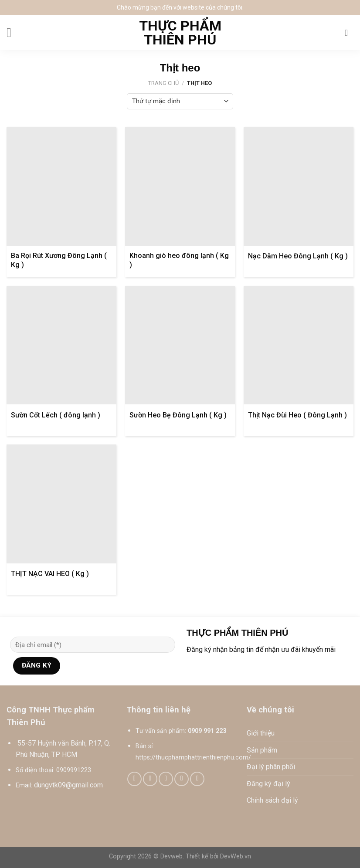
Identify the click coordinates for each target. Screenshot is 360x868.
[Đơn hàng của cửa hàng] (180, 102)
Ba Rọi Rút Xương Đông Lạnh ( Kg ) (59, 260)
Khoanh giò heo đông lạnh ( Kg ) (179, 260)
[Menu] (13, 33)
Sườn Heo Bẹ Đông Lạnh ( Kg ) (178, 415)
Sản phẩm (262, 750)
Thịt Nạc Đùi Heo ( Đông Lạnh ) (297, 415)
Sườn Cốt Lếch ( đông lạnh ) (56, 415)
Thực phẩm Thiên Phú (180, 33)
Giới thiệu (261, 733)
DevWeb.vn (236, 856)
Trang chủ (163, 83)
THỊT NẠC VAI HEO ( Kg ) (50, 574)
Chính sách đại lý (272, 800)
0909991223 (74, 770)
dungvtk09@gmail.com (68, 785)
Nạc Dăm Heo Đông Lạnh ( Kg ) (298, 256)
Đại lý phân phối (271, 767)
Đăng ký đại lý (268, 784)
